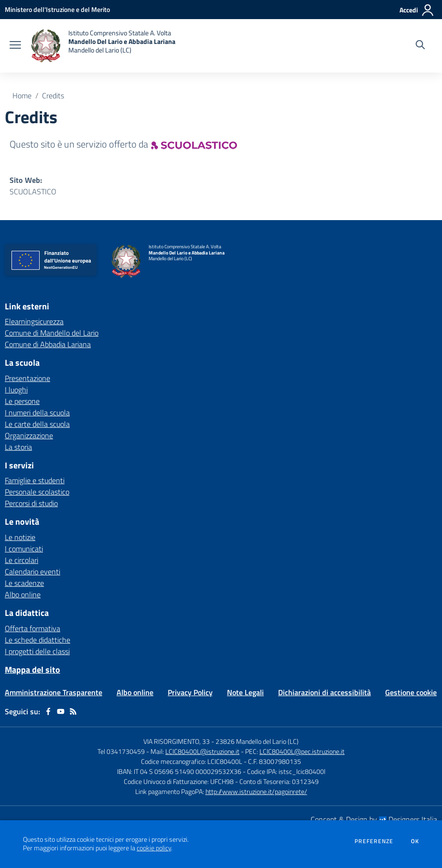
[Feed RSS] (73, 711)
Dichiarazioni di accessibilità (324, 692)
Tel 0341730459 (121, 751)
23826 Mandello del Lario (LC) (257, 741)
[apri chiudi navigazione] (15, 46)
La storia (18, 447)
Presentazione (27, 378)
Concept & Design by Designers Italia (374, 819)
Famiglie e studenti (35, 480)
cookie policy (154, 848)
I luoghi (16, 390)
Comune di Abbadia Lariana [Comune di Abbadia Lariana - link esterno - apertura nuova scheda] (48, 344)
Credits (53, 95)
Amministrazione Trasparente (54, 692)
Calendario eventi (32, 572)
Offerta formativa (32, 628)
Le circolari (22, 560)
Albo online (23, 594)
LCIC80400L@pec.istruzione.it (302, 751)
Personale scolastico (37, 492)
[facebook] (48, 711)
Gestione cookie (411, 692)
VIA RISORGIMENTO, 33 (177, 741)
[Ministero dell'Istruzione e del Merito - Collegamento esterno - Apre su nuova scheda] (57, 9)
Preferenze (374, 841)
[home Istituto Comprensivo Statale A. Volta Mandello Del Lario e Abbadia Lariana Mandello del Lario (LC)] (103, 46)
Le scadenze (24, 583)
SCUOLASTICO (33, 191)
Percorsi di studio (31, 503)
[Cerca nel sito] (420, 46)
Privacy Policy (190, 692)
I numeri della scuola (37, 413)
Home (22, 95)
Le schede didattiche (38, 640)
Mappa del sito (32, 670)
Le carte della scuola (37, 424)
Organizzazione (29, 435)
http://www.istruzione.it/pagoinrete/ (256, 791)
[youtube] (61, 711)
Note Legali (245, 692)
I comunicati (24, 549)
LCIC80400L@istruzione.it (202, 751)
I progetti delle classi (37, 651)
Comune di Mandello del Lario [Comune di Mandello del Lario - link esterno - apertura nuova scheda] (52, 333)
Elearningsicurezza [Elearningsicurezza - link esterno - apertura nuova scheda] (34, 321)
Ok (415, 841)
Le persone (22, 401)
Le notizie (20, 537)
